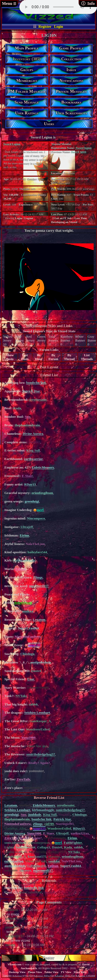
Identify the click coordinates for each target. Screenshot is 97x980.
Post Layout (49, 367)
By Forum (53, 357)
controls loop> (58, 7)
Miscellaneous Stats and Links (49, 326)
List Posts (25, 357)
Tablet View (51, 972)
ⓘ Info (88, 3)
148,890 (14, 195)
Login (59, 27)
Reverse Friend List (49, 798)
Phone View (35, 972)
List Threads (87, 357)
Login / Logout (24, 218)
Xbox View (80, 972)
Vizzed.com (14, 964)
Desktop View (17, 972)
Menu (9, 3)
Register (45, 27)
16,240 (7, 199)
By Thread (69, 357)
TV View (66, 972)
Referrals (49, 881)
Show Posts (10, 357)
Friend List (49, 375)
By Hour (39, 357)
